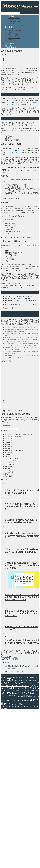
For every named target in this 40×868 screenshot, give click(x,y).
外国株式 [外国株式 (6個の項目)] (8, 690)
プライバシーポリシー (8, 706)
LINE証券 (11, 40)
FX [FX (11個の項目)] (5, 678)
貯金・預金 (8, 476)
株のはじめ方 (9, 45)
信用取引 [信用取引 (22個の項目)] (34, 686)
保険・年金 (8, 446)
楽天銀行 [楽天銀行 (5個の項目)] (19, 697)
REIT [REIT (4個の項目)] (17, 678)
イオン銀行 (12, 23)
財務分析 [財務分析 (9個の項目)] (8, 704)
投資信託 (8, 456)
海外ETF (11, 464)
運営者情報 (6, 425)
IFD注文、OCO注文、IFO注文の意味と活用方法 (21, 337)
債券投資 (8, 448)
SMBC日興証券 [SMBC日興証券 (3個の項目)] (18, 681)
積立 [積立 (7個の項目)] (22, 700)
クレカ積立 (12, 460)
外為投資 (8, 454)
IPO (10, 470)
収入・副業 (8, 452)
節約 (6, 474)
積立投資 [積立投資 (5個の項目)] (26, 700)
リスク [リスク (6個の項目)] (13, 686)
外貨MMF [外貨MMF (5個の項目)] (15, 690)
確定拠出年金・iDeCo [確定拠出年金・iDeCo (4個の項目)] (9, 700)
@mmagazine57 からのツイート (11, 657)
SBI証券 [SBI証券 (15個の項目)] (10, 680)
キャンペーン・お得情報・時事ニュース (18, 434)
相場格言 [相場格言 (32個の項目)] (27, 696)
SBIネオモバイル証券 (15, 31)
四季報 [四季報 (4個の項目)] (3, 690)
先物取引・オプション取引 (14, 450)
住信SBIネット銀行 (14, 18)
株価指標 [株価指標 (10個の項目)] (16, 693)
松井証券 (11, 42)
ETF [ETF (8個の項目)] (2, 678)
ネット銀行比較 (9, 16)
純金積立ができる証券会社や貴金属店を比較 (20, 327)
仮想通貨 (8, 444)
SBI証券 (11, 29)
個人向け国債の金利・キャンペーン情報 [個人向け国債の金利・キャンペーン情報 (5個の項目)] (14, 688)
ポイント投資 (9, 438)
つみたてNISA (13, 458)
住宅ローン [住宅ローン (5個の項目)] (26, 686)
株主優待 (11, 472)
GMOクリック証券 (14, 38)
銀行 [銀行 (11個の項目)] (21, 704)
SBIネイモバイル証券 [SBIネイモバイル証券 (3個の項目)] (25, 678)
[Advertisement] (18, 380)
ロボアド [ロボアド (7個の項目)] (18, 686)
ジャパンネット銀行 (14, 22)
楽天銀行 (11, 20)
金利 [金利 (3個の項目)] (18, 704)
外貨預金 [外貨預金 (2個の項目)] (20, 691)
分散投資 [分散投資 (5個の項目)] (36, 688)
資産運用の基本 (9, 43)
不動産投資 (8, 442)
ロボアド (11, 462)
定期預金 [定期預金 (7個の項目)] (26, 690)
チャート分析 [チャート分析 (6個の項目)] (12, 683)
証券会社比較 (9, 27)
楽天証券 (11, 32)
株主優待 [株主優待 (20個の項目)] (7, 693)
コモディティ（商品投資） (14, 436)
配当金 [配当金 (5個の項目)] (14, 704)
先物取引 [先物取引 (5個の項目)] (30, 688)
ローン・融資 (9, 440)
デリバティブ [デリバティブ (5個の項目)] (22, 683)
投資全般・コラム (11, 466)
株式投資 (8, 468)
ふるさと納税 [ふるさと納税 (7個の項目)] (28, 680)
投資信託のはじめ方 (11, 47)
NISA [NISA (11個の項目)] (13, 678)
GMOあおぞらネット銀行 (16, 25)
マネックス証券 (13, 36)
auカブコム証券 (13, 34)
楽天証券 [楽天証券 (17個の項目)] (11, 696)
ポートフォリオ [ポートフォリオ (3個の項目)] (31, 683)
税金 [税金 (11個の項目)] (18, 700)
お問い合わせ (21, 706)
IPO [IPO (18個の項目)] (9, 678)
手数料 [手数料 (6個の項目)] (32, 690)
